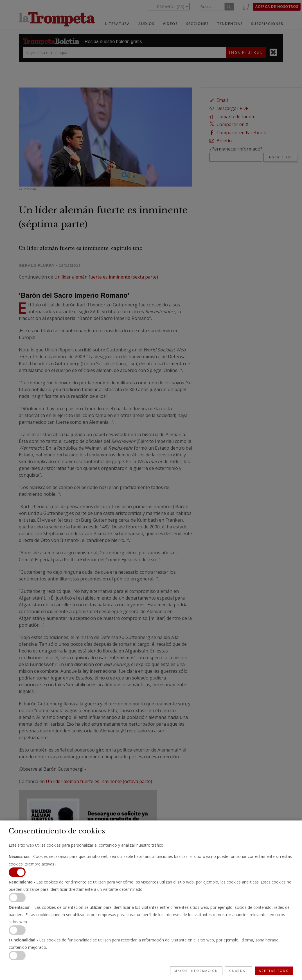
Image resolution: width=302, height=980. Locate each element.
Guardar (239, 971)
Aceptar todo (274, 971)
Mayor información (196, 971)
